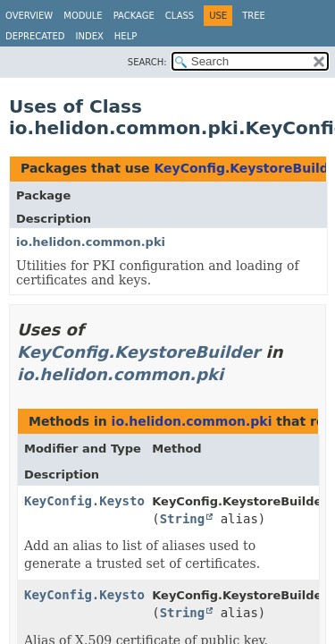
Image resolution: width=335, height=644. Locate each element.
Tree (254, 16)
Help (126, 36)
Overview (29, 16)
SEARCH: (147, 62)
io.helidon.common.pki (91, 242)
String (183, 519)
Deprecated (35, 36)
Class (180, 16)
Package (134, 16)
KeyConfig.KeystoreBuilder (138, 352)
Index (90, 36)
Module (83, 16)
